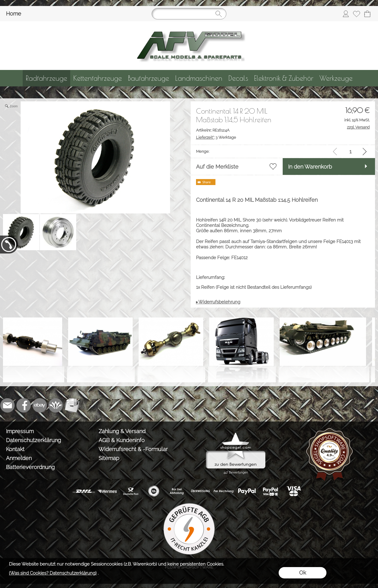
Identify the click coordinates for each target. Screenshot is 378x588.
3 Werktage (216, 137)
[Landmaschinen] (199, 78)
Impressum (20, 431)
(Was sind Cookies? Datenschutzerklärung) (53, 573)
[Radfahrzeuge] (46, 78)
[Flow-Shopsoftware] (56, 405)
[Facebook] (24, 405)
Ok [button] (303, 573)
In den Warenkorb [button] (310, 167)
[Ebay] (40, 405)
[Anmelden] (346, 14)
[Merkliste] (356, 14)
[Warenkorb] (367, 14)
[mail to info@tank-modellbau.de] (7, 405)
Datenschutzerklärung (33, 440)
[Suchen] (189, 14)
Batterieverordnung (30, 467)
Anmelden (19, 458)
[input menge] (350, 151)
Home (14, 14)
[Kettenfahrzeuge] (98, 78)
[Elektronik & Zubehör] (284, 78)
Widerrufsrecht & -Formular (133, 449)
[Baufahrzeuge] (149, 78)
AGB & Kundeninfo (122, 440)
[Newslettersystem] (72, 405)
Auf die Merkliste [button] (217, 167)
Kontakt (15, 449)
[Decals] (238, 78)
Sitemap (109, 458)
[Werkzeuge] (336, 78)
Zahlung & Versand (122, 431)
